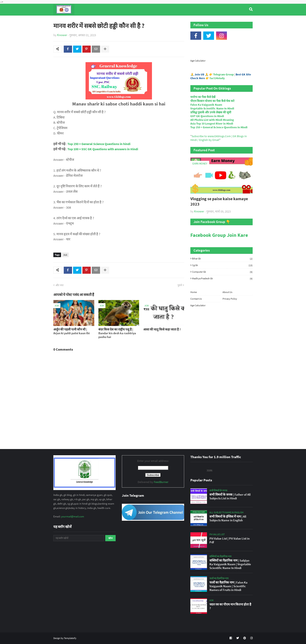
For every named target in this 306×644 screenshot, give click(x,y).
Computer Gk (222, 272)
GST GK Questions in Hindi (207, 116)
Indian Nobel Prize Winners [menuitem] (195, 21)
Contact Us (196, 299)
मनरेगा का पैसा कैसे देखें (203, 97)
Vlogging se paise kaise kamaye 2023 (219, 201)
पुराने (180, 285)
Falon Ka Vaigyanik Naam (206, 105)
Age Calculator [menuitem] (233, 21)
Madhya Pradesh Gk (222, 278)
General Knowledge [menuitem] (117, 21)
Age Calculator (198, 61)
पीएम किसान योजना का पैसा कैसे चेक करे (212, 101)
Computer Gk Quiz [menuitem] (155, 21)
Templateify (70, 638)
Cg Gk (222, 265)
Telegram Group (223, 74)
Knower (62, 35)
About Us (227, 292)
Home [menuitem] (61, 21)
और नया (59, 285)
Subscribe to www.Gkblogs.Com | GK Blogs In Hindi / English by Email (219, 138)
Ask (65, 255)
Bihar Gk (222, 259)
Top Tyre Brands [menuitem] (84, 21)
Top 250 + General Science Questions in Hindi (219, 127)
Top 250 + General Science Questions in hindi (99, 144)
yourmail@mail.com (73, 516)
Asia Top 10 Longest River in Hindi (212, 123)
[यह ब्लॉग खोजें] (79, 538)
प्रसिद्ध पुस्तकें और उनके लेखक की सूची (211, 112)
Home (194, 292)
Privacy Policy (230, 299)
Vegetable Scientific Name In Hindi (212, 108)
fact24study (217, 78)
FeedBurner (161, 482)
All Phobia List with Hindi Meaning (212, 120)
